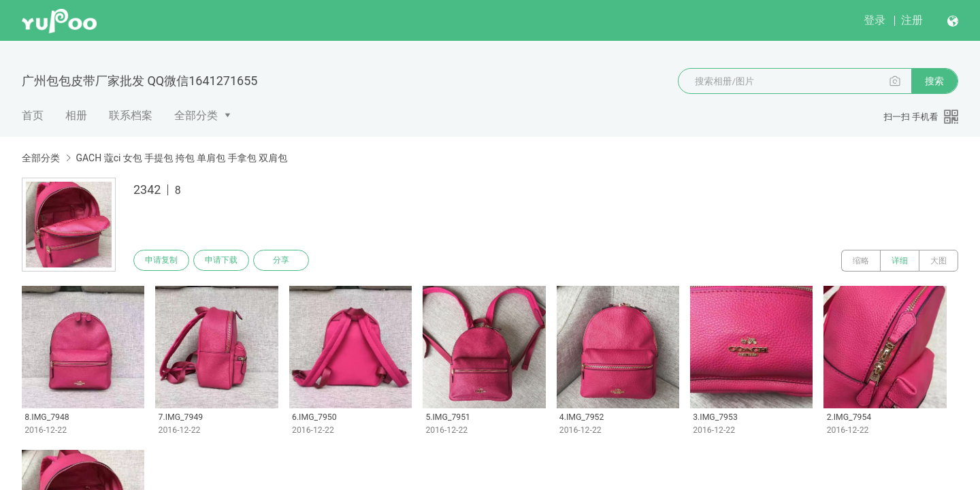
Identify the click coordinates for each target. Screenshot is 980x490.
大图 (938, 261)
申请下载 (223, 261)
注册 (912, 20)
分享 (284, 261)
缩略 (861, 261)
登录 (875, 20)
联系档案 (131, 115)
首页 (33, 115)
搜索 (934, 81)
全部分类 (196, 115)
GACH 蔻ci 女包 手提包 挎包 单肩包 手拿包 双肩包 (181, 158)
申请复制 (162, 261)
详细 (900, 261)
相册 (76, 115)
